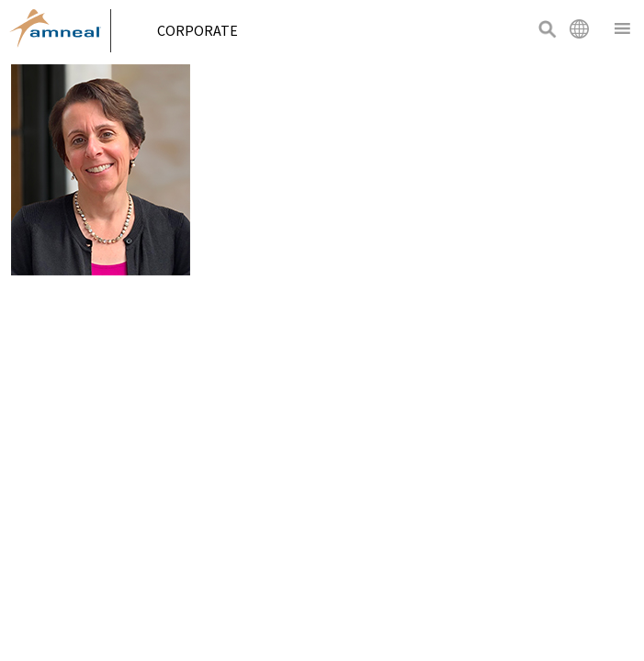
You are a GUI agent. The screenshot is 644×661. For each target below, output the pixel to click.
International (579, 28)
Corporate (204, 30)
